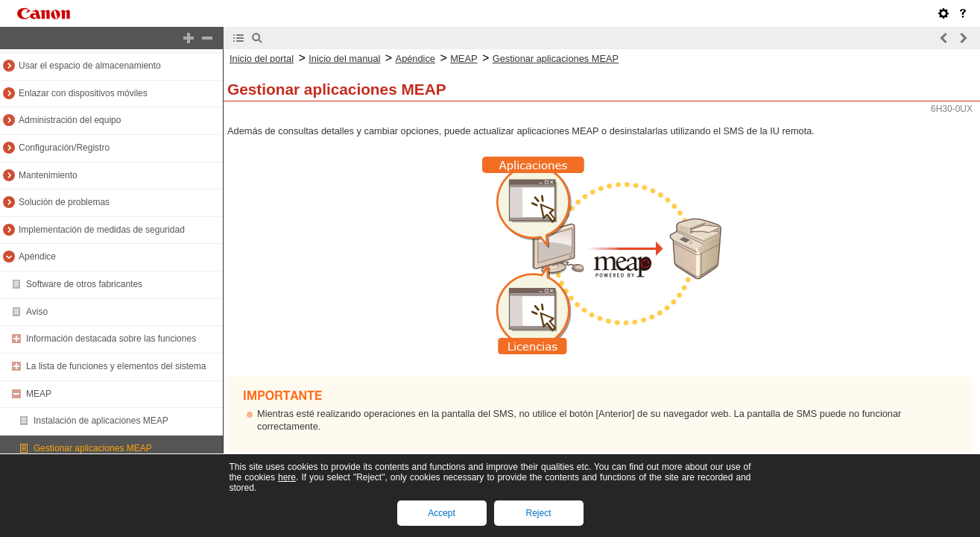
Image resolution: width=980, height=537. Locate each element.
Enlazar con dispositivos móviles (83, 93)
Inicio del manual (344, 59)
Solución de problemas (64, 202)
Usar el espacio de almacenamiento (90, 66)
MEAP (39, 394)
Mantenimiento (48, 175)
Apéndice (37, 257)
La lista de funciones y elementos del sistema (116, 366)
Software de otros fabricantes (84, 284)
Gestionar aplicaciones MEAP (93, 448)
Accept (442, 513)
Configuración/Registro (64, 148)
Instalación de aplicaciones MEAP (101, 421)
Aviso (37, 312)
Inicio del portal (262, 59)
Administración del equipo (70, 120)
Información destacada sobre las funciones (111, 339)
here (287, 477)
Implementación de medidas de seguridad (102, 230)
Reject (538, 513)
